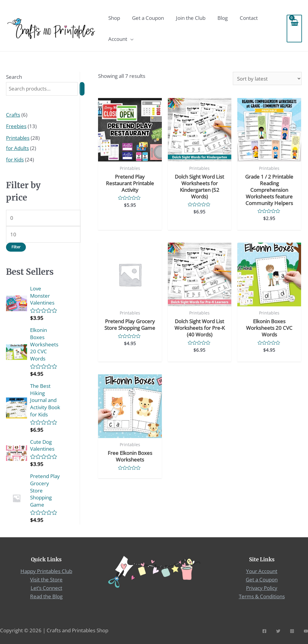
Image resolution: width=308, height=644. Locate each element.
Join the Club (191, 18)
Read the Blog (46, 596)
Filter (16, 247)
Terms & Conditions (262, 596)
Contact (249, 18)
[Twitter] (278, 630)
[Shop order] (267, 78)
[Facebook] (264, 630)
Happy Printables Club (46, 571)
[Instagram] (292, 630)
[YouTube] (306, 630)
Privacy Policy (262, 587)
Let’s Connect (46, 587)
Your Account (262, 571)
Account (118, 39)
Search (14, 77)
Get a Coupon (148, 18)
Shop (114, 18)
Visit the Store (46, 579)
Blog (223, 18)
